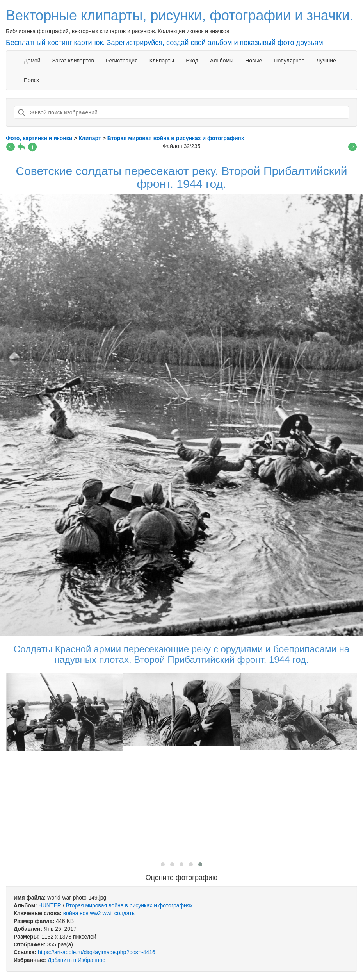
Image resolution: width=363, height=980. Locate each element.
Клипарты (162, 61)
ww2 (96, 913)
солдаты (125, 913)
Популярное (289, 61)
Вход (192, 61)
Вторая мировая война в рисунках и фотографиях (129, 905)
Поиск (31, 80)
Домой (32, 61)
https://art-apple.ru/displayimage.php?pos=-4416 (97, 952)
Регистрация (122, 61)
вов (84, 913)
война (71, 913)
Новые (254, 61)
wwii (107, 913)
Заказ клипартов (73, 61)
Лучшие (326, 61)
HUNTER (50, 905)
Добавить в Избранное (77, 960)
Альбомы (222, 61)
